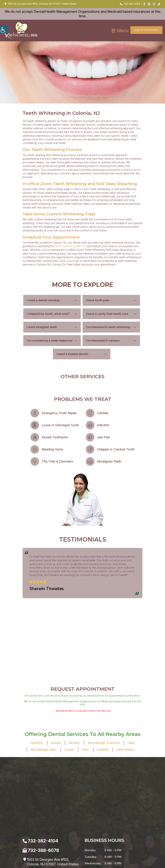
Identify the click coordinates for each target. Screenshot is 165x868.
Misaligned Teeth (109, 462)
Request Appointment (146, 30)
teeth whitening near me (70, 246)
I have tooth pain (98, 300)
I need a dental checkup (43, 300)
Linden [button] (69, 821)
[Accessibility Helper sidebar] (4, 29)
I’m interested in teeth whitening (108, 327)
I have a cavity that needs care (107, 314)
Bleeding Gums (52, 449)
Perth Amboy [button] (126, 821)
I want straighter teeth (42, 327)
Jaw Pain (103, 437)
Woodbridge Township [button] (104, 815)
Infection (103, 425)
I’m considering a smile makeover (50, 341)
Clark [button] (131, 815)
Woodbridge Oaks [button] (43, 821)
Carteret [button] (103, 821)
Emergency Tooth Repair (59, 413)
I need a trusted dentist (72, 354)
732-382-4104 (130, 4)
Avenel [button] (56, 815)
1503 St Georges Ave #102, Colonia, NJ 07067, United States (41, 4)
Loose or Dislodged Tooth (60, 425)
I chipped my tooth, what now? (48, 314)
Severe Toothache (55, 437)
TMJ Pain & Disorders (57, 462)
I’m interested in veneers (103, 341)
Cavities (103, 413)
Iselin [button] (85, 821)
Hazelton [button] (37, 815)
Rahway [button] (74, 815)
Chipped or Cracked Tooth (116, 449)
